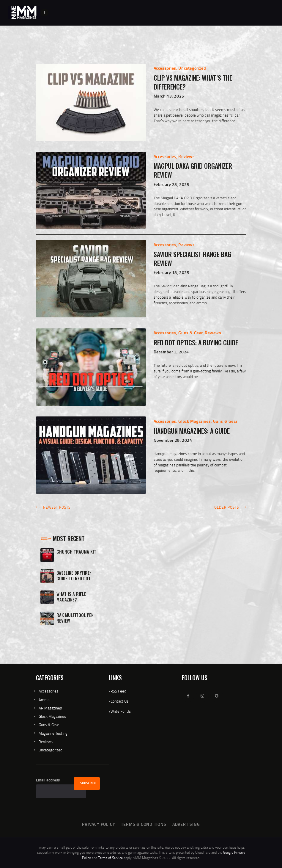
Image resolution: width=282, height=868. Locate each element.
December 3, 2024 (171, 352)
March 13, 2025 (169, 96)
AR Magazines (50, 708)
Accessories (165, 68)
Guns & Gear (190, 333)
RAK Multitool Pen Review (75, 618)
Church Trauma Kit (76, 552)
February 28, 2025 (172, 184)
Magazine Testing (53, 733)
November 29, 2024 (173, 440)
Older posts (227, 507)
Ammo (44, 700)
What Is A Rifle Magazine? (71, 597)
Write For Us (121, 711)
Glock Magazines (194, 421)
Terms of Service (110, 858)
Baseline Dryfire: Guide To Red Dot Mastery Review (74, 579)
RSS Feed (118, 691)
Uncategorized (192, 68)
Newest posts (57, 507)
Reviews (186, 156)
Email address (48, 780)
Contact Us (119, 701)
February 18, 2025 (172, 272)
